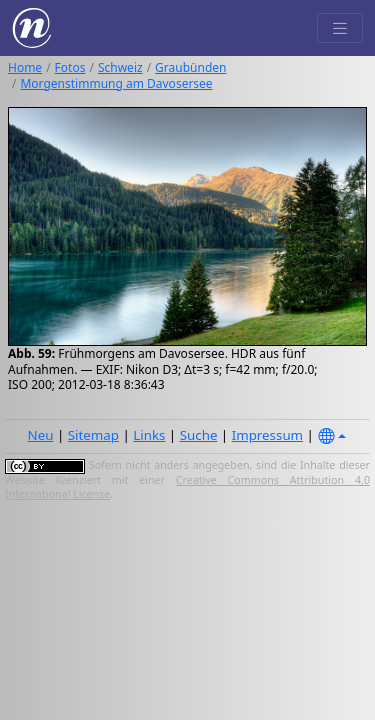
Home (25, 67)
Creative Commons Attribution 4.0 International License (187, 487)
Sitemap (93, 435)
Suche (199, 435)
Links (149, 435)
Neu (41, 435)
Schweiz (120, 67)
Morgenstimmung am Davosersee (116, 83)
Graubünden (190, 67)
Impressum (267, 435)
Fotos (70, 67)
